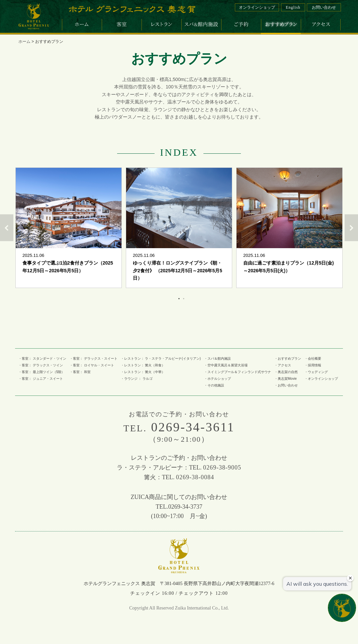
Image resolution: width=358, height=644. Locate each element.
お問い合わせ (324, 7)
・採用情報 (313, 365)
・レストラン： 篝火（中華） (143, 372)
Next (351, 228)
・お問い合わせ (286, 385)
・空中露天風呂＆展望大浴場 (226, 365)
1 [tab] (178, 297)
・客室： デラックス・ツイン (41, 365)
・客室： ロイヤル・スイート (92, 365)
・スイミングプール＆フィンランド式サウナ (238, 372)
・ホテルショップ (217, 379)
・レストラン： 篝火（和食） (143, 365)
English (293, 7)
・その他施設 (214, 385)
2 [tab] (183, 297)
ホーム (24, 42)
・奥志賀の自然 (286, 372)
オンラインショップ (257, 7)
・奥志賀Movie (286, 379)
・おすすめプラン (288, 359)
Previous (7, 228)
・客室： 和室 (80, 372)
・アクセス (283, 365)
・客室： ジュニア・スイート (41, 379)
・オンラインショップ (321, 379)
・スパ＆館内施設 (217, 359)
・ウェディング (316, 372)
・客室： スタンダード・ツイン (42, 359)
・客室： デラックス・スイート (94, 359)
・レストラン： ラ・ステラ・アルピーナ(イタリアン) (161, 359)
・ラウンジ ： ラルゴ (137, 379)
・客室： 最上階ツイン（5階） (41, 372)
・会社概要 (313, 359)
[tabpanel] (69, 228)
